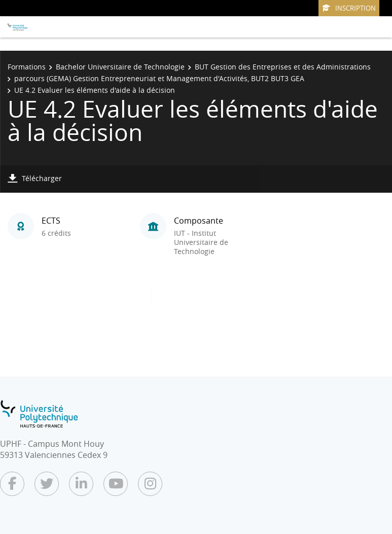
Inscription (349, 8)
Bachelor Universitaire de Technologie (120, 67)
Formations (27, 67)
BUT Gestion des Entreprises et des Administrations (283, 67)
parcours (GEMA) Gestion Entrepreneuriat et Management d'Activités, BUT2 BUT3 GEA (159, 78)
